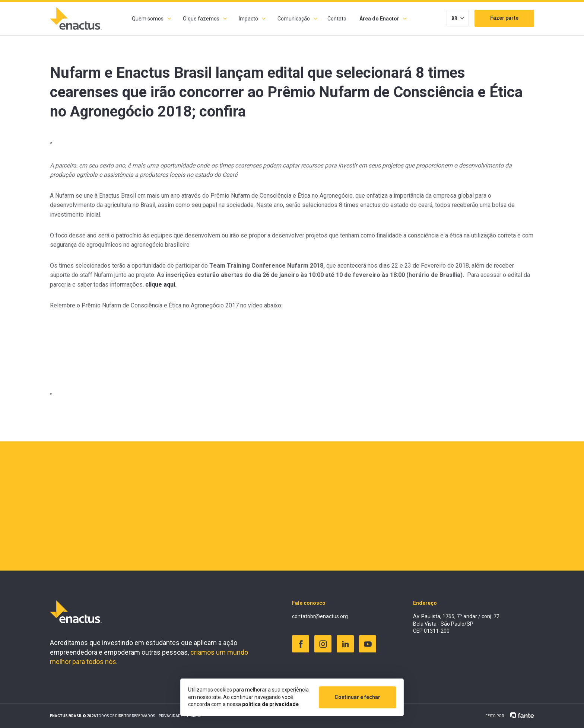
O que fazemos (201, 19)
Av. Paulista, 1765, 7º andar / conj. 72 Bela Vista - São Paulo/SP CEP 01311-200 (456, 624)
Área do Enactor (379, 19)
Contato (337, 19)
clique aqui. (161, 285)
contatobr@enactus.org (320, 616)
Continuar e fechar (357, 697)
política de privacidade (270, 704)
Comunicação (294, 19)
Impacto (248, 19)
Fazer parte (504, 18)
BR (454, 18)
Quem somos (148, 19)
